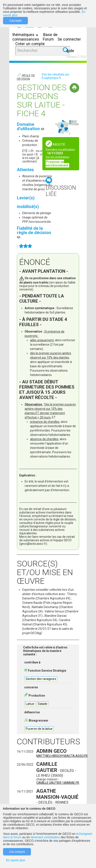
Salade (43, 704)
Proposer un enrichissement (57, 164)
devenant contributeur (45, 837)
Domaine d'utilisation (31, 126)
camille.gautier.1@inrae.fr (58, 783)
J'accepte (15, 21)
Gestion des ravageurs (41, 679)
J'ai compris (17, 852)
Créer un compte (30, 44)
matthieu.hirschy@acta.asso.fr (62, 756)
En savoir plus (16, 860)
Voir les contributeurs (57, 157)
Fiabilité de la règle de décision (34, 233)
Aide (70, 51)
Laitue (30, 704)
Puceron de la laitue (39, 729)
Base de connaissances (35, 37)
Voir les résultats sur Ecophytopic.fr (56, 76)
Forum (48, 39)
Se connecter (69, 39)
